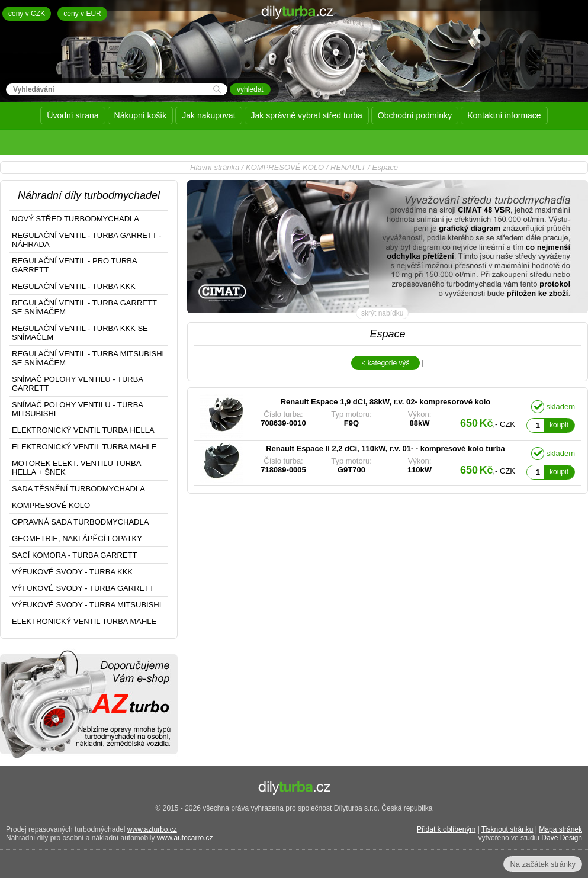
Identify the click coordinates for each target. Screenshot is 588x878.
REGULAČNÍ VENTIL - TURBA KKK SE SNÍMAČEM (80, 333)
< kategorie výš (385, 363)
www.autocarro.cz (185, 838)
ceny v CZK (27, 14)
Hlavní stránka (215, 167)
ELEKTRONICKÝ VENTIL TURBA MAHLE (84, 447)
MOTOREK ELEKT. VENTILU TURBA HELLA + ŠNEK (76, 468)
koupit (559, 425)
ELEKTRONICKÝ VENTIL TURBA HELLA (83, 430)
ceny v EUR (82, 14)
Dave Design (562, 838)
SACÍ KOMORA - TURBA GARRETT (74, 555)
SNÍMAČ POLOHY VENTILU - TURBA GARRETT (78, 384)
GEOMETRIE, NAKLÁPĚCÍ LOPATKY (77, 538)
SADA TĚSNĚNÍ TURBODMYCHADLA (78, 489)
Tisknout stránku (507, 829)
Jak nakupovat (208, 115)
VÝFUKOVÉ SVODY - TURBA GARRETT (83, 588)
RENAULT (348, 167)
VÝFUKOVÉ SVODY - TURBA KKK (72, 572)
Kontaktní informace (504, 115)
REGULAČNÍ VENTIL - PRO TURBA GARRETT (75, 265)
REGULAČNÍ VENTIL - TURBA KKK (74, 286)
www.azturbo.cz (152, 829)
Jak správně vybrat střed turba (307, 115)
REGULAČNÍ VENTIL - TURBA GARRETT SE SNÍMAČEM (84, 307)
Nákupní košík (141, 115)
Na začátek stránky (543, 864)
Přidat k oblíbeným (446, 829)
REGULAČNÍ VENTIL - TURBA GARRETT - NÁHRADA (87, 240)
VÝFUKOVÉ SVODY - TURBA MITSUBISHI (86, 605)
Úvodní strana (73, 115)
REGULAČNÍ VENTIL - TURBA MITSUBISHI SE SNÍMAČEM (88, 358)
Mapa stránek (560, 829)
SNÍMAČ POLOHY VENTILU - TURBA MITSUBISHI (78, 409)
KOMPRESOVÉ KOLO (285, 167)
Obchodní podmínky (415, 115)
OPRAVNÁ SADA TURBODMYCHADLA (80, 522)
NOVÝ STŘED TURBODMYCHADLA (75, 219)
